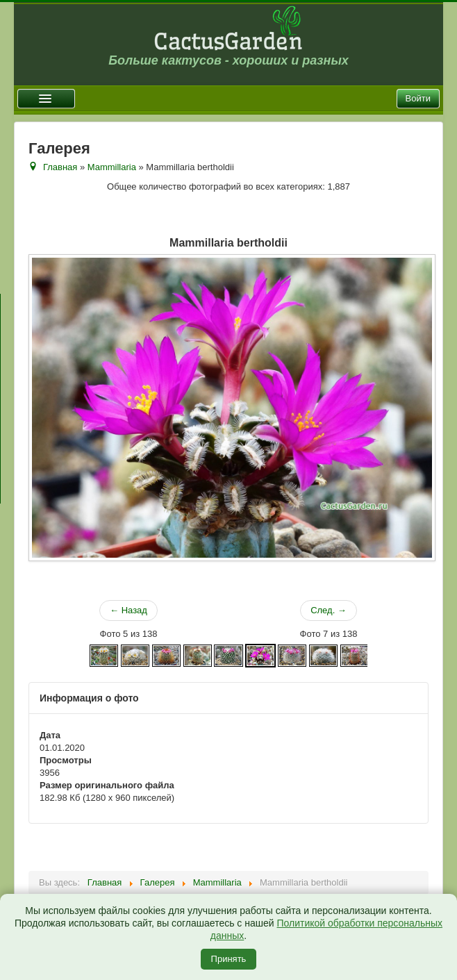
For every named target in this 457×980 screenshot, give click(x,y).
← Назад (128, 610)
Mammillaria (112, 167)
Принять (229, 959)
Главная (60, 167)
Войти (418, 98)
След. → (329, 610)
